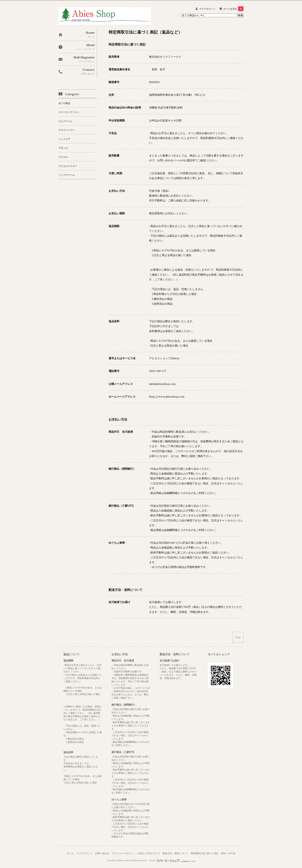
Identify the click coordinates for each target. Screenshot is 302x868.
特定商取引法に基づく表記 (205, 853)
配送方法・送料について (175, 853)
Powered (172, 860)
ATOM (232, 853)
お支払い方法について (149, 853)
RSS (223, 853)
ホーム (70, 853)
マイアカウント (207, 9)
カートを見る (233, 9)
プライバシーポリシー (123, 853)
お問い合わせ (102, 853)
